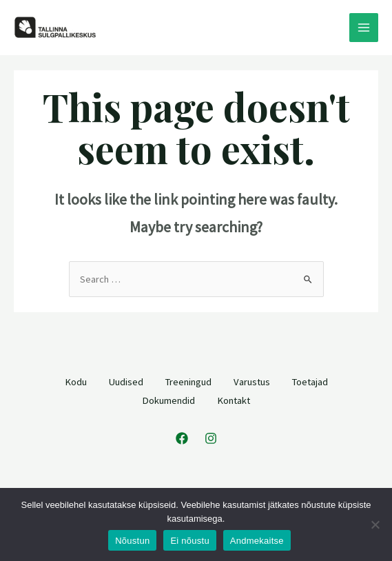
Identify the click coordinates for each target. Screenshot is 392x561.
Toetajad (310, 382)
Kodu (76, 382)
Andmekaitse (257, 541)
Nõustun (132, 541)
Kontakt (234, 400)
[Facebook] (182, 438)
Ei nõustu (189, 541)
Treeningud (188, 382)
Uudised (126, 382)
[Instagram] (211, 438)
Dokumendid (168, 400)
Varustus (252, 382)
